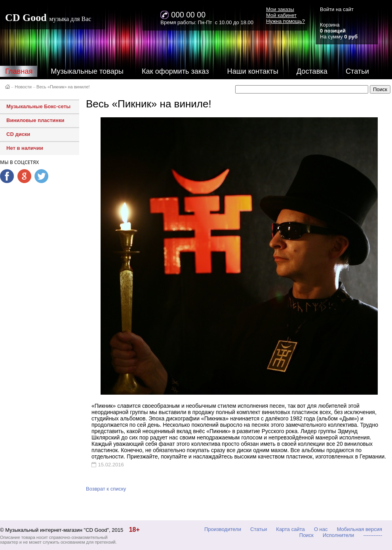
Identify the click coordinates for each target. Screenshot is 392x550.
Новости (23, 87)
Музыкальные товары (87, 71)
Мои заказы (280, 9)
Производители (223, 529)
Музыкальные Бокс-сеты (38, 106)
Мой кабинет (281, 15)
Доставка (312, 71)
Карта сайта (290, 529)
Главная (19, 71)
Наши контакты (253, 71)
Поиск (306, 535)
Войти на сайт (337, 9)
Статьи (357, 71)
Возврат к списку (106, 489)
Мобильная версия (360, 529)
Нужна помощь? (285, 21)
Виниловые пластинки (35, 120)
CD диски (18, 134)
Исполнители (338, 535)
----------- (373, 535)
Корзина (330, 25)
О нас (321, 529)
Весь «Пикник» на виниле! (63, 87)
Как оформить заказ (175, 71)
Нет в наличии (25, 148)
